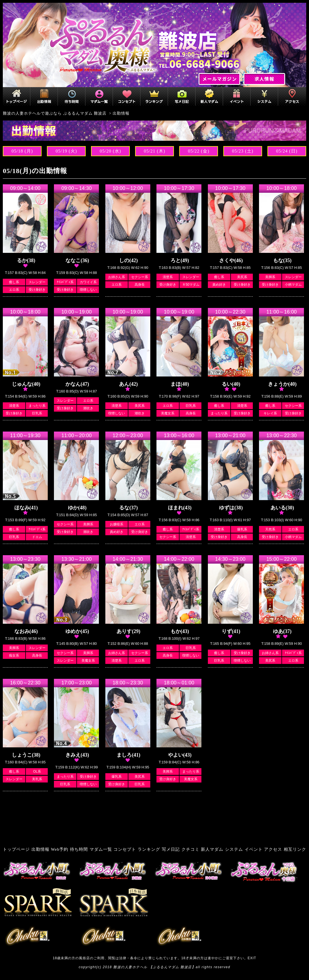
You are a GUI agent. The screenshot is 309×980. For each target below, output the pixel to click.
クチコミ (190, 849)
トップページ (16, 849)
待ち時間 (79, 849)
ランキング (149, 849)
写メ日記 (171, 849)
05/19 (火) (66, 151)
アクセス (273, 849)
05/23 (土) (243, 151)
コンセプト (125, 849)
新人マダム (212, 849)
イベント (254, 849)
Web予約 (60, 849)
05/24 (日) (287, 151)
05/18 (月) (22, 151)
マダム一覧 (101, 849)
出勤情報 (40, 849)
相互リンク (295, 849)
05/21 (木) (154, 151)
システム (234, 849)
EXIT (252, 958)
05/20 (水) (110, 151)
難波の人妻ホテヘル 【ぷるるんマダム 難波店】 (154, 967)
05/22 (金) (199, 151)
